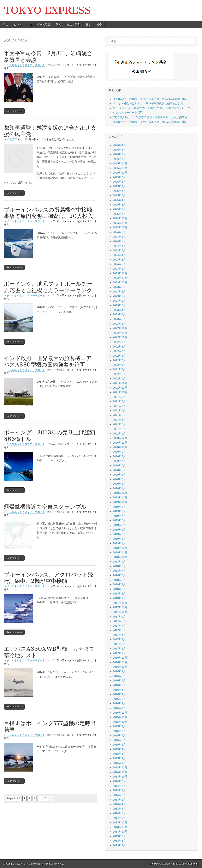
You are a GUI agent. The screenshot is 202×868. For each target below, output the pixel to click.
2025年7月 (119, 186)
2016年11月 (120, 662)
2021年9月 (119, 397)
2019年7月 (119, 516)
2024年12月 (120, 218)
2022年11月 (120, 333)
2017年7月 (119, 626)
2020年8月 (119, 456)
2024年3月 (119, 260)
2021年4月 (119, 420)
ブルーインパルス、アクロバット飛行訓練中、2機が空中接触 (48, 578)
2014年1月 (119, 818)
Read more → (14, 111)
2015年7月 (119, 736)
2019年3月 (119, 534)
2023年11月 (120, 278)
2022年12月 (120, 328)
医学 (88, 25)
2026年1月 (119, 159)
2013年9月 (119, 836)
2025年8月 (119, 182)
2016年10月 (120, 667)
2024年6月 (119, 246)
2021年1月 (119, 434)
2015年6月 (119, 740)
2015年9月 (119, 726)
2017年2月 (119, 649)
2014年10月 (120, 777)
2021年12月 (120, 383)
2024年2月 (119, 264)
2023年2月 (119, 319)
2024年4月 (119, 255)
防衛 (59, 25)
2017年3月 (119, 644)
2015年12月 (120, 713)
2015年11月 (120, 717)
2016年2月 (119, 703)
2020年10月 (120, 447)
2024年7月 (119, 241)
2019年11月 (120, 497)
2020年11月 (120, 443)
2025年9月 (119, 177)
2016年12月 (120, 658)
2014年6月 (119, 795)
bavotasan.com (190, 864)
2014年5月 (119, 800)
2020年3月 (119, 479)
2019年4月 (119, 530)
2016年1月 (119, 708)
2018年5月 (119, 580)
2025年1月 (119, 214)
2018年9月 (119, 562)
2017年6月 (119, 630)
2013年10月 (120, 832)
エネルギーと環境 (40, 25)
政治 (5, 25)
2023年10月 (120, 282)
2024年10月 (120, 227)
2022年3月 (119, 369)
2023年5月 (119, 305)
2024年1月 (119, 269)
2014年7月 (119, 790)
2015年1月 (119, 763)
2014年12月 (120, 767)
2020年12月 (120, 438)
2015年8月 (119, 731)
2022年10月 (120, 337)
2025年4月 (119, 200)
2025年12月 (120, 163)
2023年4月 (119, 310)
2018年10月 (120, 557)
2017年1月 (119, 653)
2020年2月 (119, 484)
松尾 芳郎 (12, 139)
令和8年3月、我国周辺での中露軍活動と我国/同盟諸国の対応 (150, 99)
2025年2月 (119, 209)
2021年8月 (119, 401)
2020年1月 (119, 488)
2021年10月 (120, 392)
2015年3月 (119, 754)
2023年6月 (119, 301)
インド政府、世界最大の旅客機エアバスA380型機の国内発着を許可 (48, 361)
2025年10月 (120, 173)
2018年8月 (119, 566)
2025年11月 (120, 168)
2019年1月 (119, 543)
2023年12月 (120, 273)
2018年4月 (119, 584)
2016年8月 (119, 676)
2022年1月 (119, 379)
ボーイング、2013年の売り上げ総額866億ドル (50, 436)
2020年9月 (119, 452)
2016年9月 (119, 671)
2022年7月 (119, 351)
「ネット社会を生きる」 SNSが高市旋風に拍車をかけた (148, 103)
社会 (99, 25)
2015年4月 (119, 749)
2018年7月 (119, 571)
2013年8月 (119, 841)
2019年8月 (119, 511)
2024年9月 (119, 232)
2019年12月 (120, 493)
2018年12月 (120, 548)
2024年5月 (119, 250)
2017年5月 (119, 635)
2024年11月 (120, 223)
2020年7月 (119, 461)
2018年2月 (119, 594)
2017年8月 (119, 621)
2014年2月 (119, 813)
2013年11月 (120, 827)
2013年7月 (119, 845)
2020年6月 (119, 465)
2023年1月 (119, 324)
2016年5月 (119, 690)
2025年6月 (119, 191)
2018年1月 (119, 598)
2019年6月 (119, 520)
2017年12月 (120, 603)
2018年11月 (120, 552)
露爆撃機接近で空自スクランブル (45, 507)
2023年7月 (119, 296)
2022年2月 (119, 374)
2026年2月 (119, 154)
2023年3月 (119, 314)
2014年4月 (119, 804)
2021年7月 (119, 406)
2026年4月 (119, 145)
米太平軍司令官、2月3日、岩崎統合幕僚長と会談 (48, 57)
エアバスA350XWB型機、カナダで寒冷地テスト (49, 652)
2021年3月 (119, 424)
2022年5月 (119, 360)
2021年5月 (119, 415)
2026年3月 (119, 150)
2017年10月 (120, 612)
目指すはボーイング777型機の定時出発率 (50, 726)
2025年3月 (119, 205)
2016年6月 (119, 685)
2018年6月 (119, 575)
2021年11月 (120, 388)
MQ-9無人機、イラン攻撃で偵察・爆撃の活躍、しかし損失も (150, 117)
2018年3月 (119, 589)
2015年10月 (120, 722)
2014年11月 (120, 772)
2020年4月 (119, 475)
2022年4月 (119, 365)
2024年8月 (119, 237)
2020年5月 (119, 470)
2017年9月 (119, 617)
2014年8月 (119, 786)
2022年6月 (119, 356)
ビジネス (19, 25)
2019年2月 (119, 539)
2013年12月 (120, 822)
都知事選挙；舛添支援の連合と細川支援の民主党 (50, 131)
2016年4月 (119, 694)
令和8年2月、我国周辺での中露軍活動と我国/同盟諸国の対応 (150, 122)
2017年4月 (119, 639)
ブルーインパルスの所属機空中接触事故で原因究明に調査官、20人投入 (48, 213)
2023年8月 (119, 292)
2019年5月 (119, 525)
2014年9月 (119, 781)
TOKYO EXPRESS (47, 10)
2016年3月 (119, 699)
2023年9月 (119, 287)
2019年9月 (119, 507)
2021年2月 (119, 429)
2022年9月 (119, 342)
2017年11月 (120, 607)
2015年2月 (119, 758)
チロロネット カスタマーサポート (26, 65)
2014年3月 (119, 809)
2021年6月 (119, 410)
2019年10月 (120, 502)
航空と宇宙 (73, 25)
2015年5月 (119, 745)
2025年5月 (119, 195)
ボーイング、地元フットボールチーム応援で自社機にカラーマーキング (48, 287)
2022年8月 (119, 347)
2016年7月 (119, 680)
